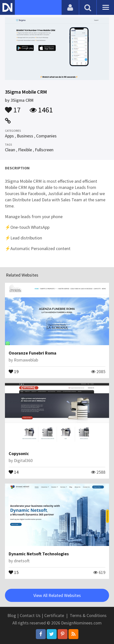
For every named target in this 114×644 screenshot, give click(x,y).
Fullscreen (44, 150)
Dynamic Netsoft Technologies (39, 554)
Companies (46, 136)
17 (13, 107)
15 (14, 572)
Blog (12, 615)
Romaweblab (26, 360)
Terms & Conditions (88, 615)
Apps (9, 136)
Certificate (54, 615)
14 (14, 472)
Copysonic (19, 453)
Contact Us (30, 615)
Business (25, 136)
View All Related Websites (57, 595)
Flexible (25, 150)
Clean (10, 150)
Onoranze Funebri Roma (33, 353)
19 (14, 371)
